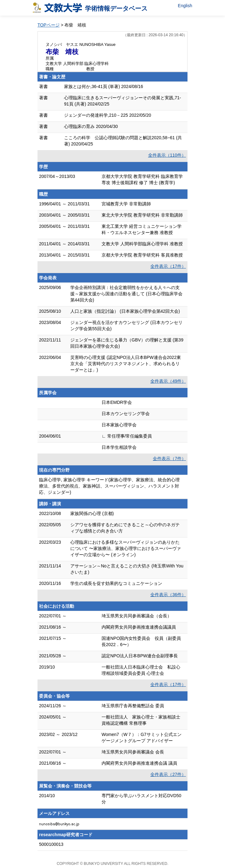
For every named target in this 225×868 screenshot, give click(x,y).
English (185, 6)
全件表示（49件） (168, 381)
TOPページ (49, 25)
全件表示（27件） (168, 774)
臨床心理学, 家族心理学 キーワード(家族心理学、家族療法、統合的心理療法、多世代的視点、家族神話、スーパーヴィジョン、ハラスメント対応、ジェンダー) (109, 486)
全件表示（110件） (167, 155)
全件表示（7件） (169, 459)
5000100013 (51, 844)
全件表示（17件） (168, 266)
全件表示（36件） (168, 595)
